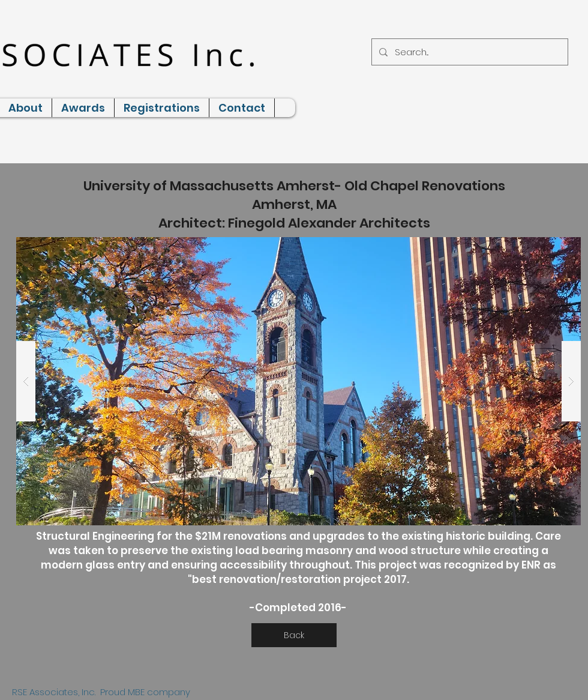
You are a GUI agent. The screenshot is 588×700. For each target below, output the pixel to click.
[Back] (294, 635)
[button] (298, 381)
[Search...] (469, 52)
